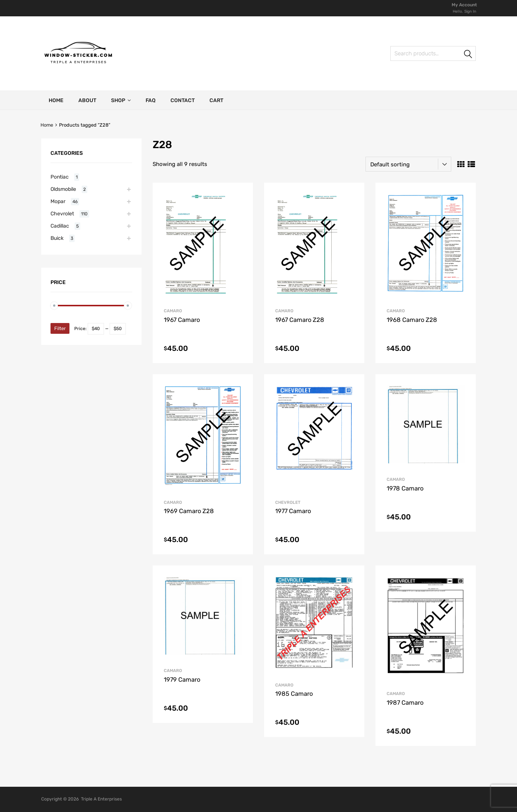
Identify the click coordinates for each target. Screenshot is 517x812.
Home (56, 100)
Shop (121, 100)
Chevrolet (288, 502)
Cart (216, 100)
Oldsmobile (63, 189)
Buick (57, 238)
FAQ (151, 100)
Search (468, 55)
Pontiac (60, 177)
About (87, 100)
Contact (183, 100)
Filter (60, 328)
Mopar (58, 201)
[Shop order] (408, 164)
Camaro (173, 311)
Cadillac (60, 226)
